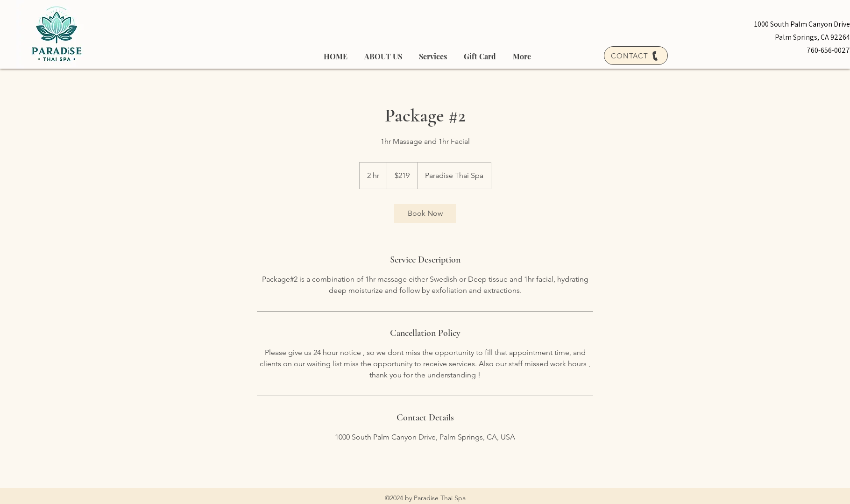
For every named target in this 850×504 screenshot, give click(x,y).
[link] (425, 213)
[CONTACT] (636, 56)
